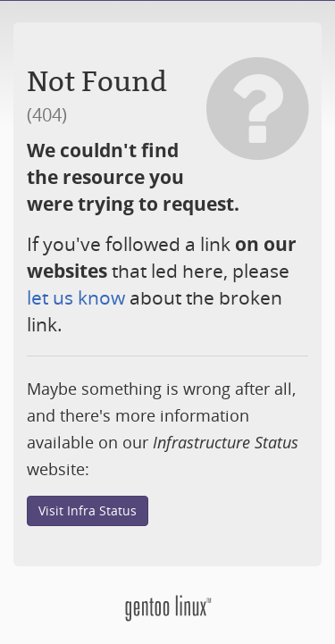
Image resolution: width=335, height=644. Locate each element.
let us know (76, 297)
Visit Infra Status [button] (88, 510)
